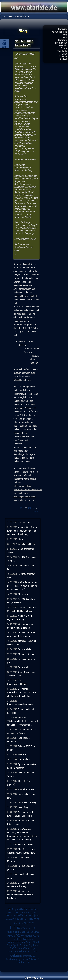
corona (34, 952)
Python (29, 942)
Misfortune (23, 594)
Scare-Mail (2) (24, 649)
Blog (65, 35)
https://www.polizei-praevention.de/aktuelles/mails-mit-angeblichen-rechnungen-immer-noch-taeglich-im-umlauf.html (28, 493)
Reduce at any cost (27, 844)
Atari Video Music (26, 789)
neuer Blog (23, 807)
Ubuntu (20, 948)
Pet (22, 936)
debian (16, 955)
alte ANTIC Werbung (27, 802)
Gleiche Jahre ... (25, 522)
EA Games (21, 913)
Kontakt (63, 59)
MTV (23, 928)
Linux (15, 927)
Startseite (62, 29)
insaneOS (27, 959)
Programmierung (16, 942)
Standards (62, 51)
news (64, 37)
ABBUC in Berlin (59, 32)
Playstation (27, 939)
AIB (9, 909)
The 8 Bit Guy (26, 945)
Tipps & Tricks (60, 43)
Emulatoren (32, 913)
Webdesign (30, 948)
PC (18, 936)
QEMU (36, 942)
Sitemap (63, 56)
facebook (10, 959)
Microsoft (31, 928)
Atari (22, 909)
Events (64, 48)
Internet (34, 919)
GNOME (10, 919)
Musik (23, 932)
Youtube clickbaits (26, 544)
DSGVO (12, 913)
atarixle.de (14, 951)
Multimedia (13, 932)
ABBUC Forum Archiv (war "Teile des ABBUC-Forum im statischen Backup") (22, 586)
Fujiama (36, 915)
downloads (62, 45)
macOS (36, 959)
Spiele (16, 945)
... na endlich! (24, 759)
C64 (36, 909)
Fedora (28, 915)
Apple (15, 909)
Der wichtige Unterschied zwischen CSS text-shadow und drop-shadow (22, 692)
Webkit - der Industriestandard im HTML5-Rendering (20, 895)
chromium (25, 952)
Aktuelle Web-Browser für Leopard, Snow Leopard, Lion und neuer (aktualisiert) (23, 531)
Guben (18, 919)
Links (64, 54)
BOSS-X (30, 909)
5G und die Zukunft (27, 654)
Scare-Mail (23, 667)
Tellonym (22, 755)
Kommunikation (19, 923)
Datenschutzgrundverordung (20, 704)
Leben (31, 508)
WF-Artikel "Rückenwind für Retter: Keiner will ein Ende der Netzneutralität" (23, 721)
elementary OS (28, 956)
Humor (24, 919)
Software (62, 40)
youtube (20, 962)
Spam (35, 512)
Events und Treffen (15, 915)
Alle (28, 962)
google (19, 959)
